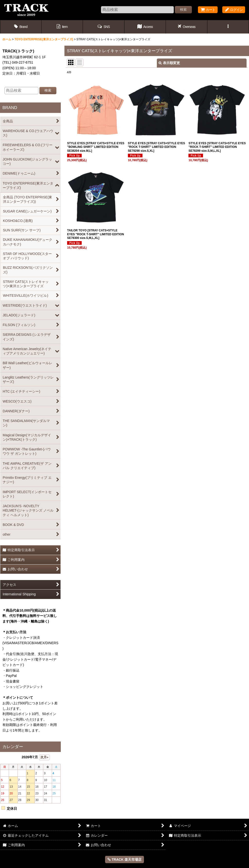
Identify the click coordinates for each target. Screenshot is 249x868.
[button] (104, 27)
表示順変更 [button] (169, 63)
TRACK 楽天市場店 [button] (124, 860)
